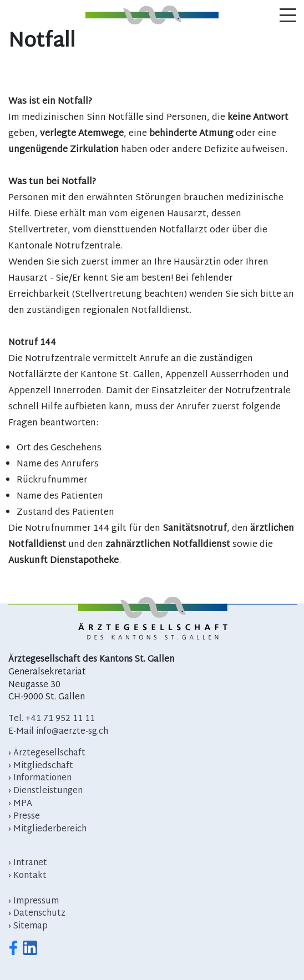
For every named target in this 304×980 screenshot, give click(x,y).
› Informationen (40, 778)
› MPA (20, 804)
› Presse (24, 817)
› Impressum (34, 902)
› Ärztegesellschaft (47, 753)
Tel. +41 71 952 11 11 (52, 719)
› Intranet (28, 863)
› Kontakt (27, 876)
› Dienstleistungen (45, 791)
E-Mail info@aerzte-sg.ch (58, 732)
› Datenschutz (37, 914)
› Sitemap (28, 926)
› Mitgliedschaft (41, 766)
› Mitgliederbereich (47, 829)
